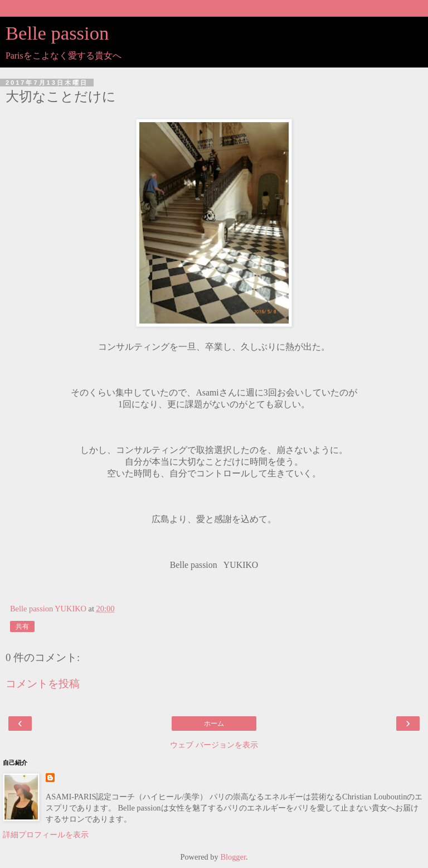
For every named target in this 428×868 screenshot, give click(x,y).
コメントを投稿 (43, 684)
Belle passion (57, 33)
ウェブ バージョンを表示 (214, 745)
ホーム (214, 724)
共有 (22, 626)
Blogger (233, 857)
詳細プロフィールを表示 (46, 835)
